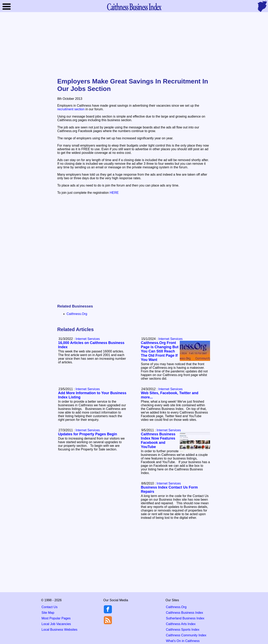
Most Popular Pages (56, 618)
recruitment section (71, 109)
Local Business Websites (60, 630)
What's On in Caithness (183, 641)
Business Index (134, 7)
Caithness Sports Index (183, 630)
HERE (114, 193)
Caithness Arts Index (181, 624)
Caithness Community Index (186, 635)
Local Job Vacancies (56, 624)
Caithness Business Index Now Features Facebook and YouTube (158, 440)
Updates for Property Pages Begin (88, 434)
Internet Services (170, 339)
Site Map (48, 613)
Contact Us (50, 607)
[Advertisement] (134, 45)
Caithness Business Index (185, 613)
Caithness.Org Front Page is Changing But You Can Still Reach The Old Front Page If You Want (160, 351)
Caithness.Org (77, 314)
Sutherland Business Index (185, 618)
